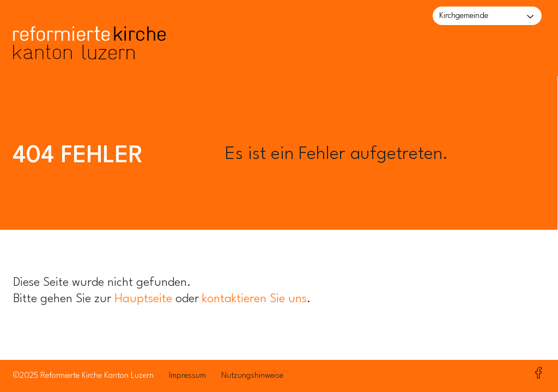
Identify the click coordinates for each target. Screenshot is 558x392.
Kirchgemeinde (464, 16)
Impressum (187, 376)
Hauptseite (143, 299)
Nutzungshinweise (252, 376)
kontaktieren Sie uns (254, 299)
